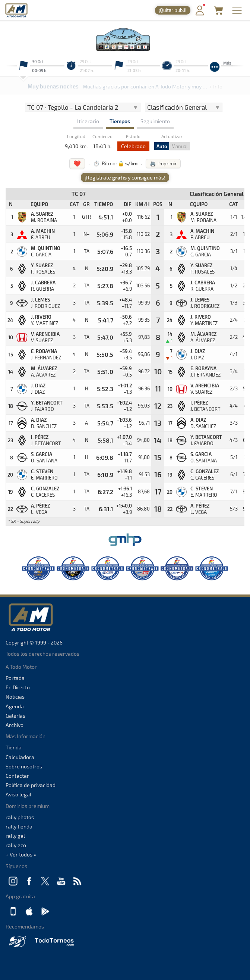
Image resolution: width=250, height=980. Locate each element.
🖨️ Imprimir (163, 163)
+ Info (216, 86)
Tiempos (120, 121)
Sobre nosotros (24, 766)
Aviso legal (18, 794)
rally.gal (15, 836)
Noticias (15, 697)
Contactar (17, 776)
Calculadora (20, 757)
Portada (15, 678)
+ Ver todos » (21, 854)
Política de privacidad (31, 785)
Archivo (15, 725)
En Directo (18, 687)
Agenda (15, 706)
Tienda (14, 747)
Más (227, 63)
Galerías (15, 716)
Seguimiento (155, 121)
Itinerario (88, 121)
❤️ (77, 163)
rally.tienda (19, 826)
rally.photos (20, 817)
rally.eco (16, 845)
